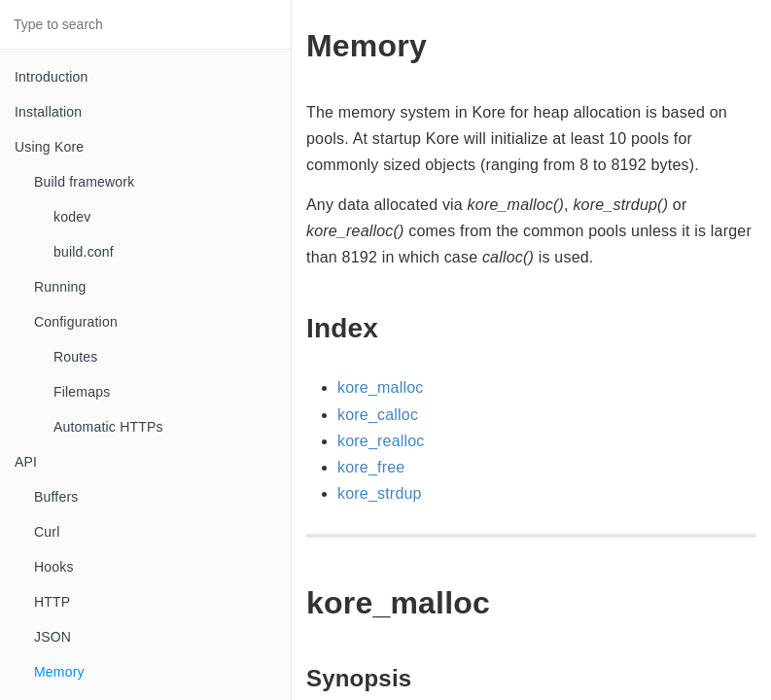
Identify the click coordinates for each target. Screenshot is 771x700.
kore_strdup (380, 493)
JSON (53, 637)
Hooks (54, 567)
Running (60, 287)
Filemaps (82, 392)
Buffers (56, 497)
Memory (59, 672)
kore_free (371, 467)
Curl (47, 532)
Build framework (84, 182)
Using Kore (49, 147)
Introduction (52, 77)
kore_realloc (381, 441)
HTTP (52, 602)
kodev (72, 217)
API (26, 462)
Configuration (76, 322)
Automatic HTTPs (108, 427)
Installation (48, 112)
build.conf (84, 252)
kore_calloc (378, 415)
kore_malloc (380, 387)
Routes (76, 357)
